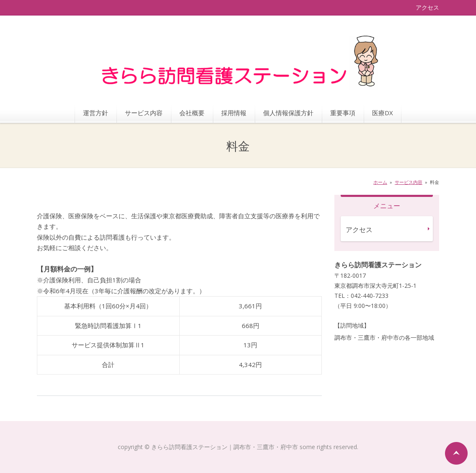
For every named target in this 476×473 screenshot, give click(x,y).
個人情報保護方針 (288, 113)
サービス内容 (144, 113)
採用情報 (234, 113)
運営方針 (96, 113)
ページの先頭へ (456, 453)
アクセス (427, 7)
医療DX (383, 113)
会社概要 (192, 113)
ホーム (380, 182)
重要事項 (343, 113)
